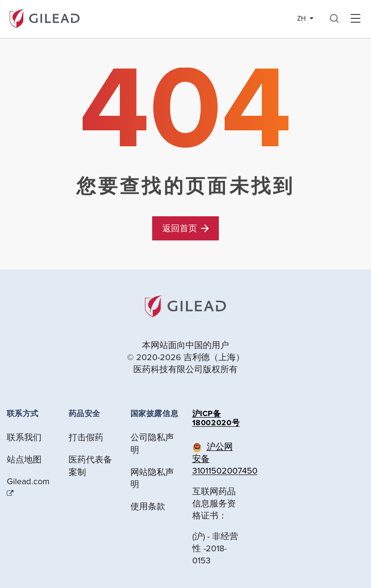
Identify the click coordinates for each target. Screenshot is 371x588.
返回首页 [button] (185, 228)
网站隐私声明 (152, 478)
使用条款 (148, 506)
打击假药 (86, 437)
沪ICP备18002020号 (216, 418)
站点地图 (24, 459)
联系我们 (24, 437)
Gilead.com (29, 481)
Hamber (355, 19)
